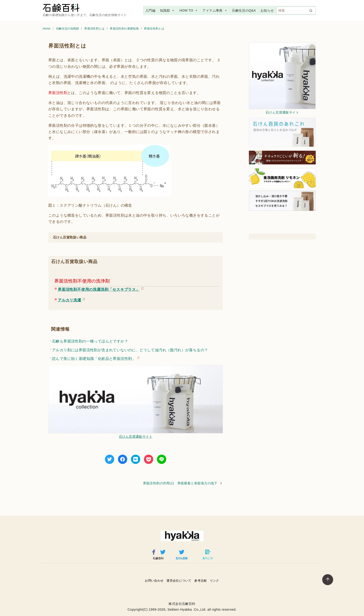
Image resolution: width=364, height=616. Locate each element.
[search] (311, 10)
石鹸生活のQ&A (244, 10)
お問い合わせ (154, 581)
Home (47, 29)
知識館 (167, 10)
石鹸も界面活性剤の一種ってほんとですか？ (90, 341)
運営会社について (179, 581)
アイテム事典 (215, 10)
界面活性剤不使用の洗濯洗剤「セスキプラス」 (99, 289)
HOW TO (189, 10)
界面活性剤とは (95, 29)
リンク (214, 581)
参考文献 (201, 581)
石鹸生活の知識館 (68, 29)
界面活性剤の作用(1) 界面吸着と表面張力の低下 (180, 483)
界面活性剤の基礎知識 (125, 29)
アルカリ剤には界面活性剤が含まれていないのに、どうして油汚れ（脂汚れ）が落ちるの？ (130, 350)
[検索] (296, 10)
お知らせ (267, 10)
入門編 (150, 10)
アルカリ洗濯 (70, 299)
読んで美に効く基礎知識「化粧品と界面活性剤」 (94, 358)
